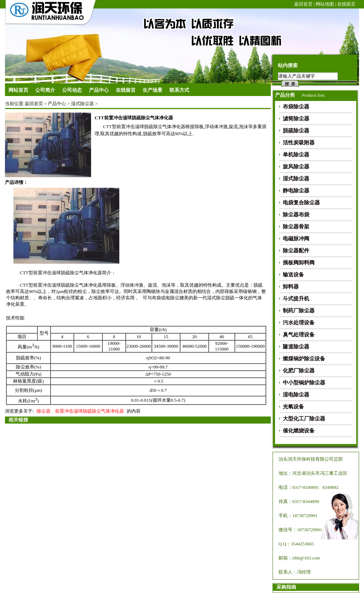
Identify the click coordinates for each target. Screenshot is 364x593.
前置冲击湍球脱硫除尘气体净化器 (89, 411)
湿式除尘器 (82, 104)
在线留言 (346, 4)
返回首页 (303, 4)
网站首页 (18, 90)
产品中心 (57, 104)
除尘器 (44, 411)
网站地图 (325, 4)
